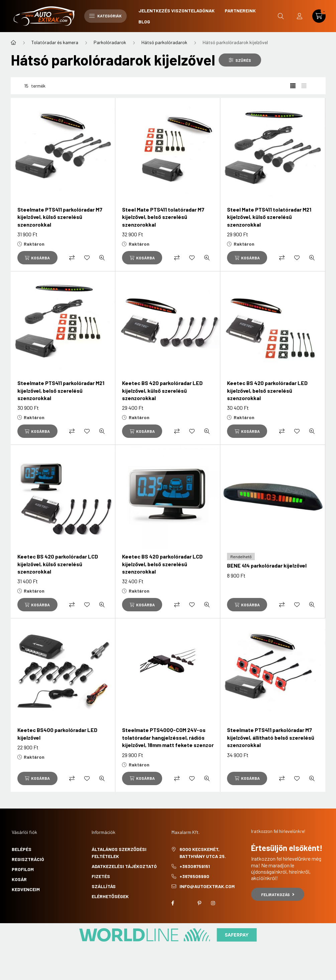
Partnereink (240, 11)
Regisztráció (28, 859)
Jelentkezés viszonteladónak (177, 11)
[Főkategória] (13, 42)
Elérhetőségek (110, 896)
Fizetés (101, 876)
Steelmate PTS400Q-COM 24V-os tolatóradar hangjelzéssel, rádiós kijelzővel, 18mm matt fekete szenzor (168, 737)
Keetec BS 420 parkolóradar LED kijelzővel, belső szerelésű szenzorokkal (267, 390)
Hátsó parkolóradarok (164, 42)
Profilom (23, 869)
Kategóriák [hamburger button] (105, 16)
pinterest (200, 903)
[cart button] (319, 16)
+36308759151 (195, 866)
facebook (173, 903)
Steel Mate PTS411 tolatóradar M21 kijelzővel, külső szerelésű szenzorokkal (269, 217)
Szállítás (104, 886)
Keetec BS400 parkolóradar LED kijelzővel (57, 733)
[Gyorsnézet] (102, 258)
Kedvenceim (26, 889)
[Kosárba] (37, 258)
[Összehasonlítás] (72, 258)
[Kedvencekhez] (87, 258)
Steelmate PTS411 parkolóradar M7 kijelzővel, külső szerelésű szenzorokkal (60, 217)
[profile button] (300, 16)
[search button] (281, 16)
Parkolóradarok (110, 42)
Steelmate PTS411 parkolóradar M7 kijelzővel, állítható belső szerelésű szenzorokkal (271, 737)
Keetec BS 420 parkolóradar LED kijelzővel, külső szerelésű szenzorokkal (162, 390)
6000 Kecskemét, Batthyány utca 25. (203, 853)
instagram (213, 903)
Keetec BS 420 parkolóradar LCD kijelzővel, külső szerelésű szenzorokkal (58, 564)
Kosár (19, 879)
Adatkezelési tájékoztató (124, 866)
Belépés (22, 849)
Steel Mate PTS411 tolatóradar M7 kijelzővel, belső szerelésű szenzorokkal (163, 217)
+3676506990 (194, 876)
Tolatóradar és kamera (55, 42)
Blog (144, 22)
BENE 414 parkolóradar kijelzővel (267, 565)
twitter (186, 903)
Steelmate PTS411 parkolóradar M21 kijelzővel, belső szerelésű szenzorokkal (61, 390)
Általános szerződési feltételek (119, 853)
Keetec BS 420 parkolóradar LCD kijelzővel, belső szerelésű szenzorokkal (162, 564)
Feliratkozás (278, 894)
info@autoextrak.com (207, 886)
